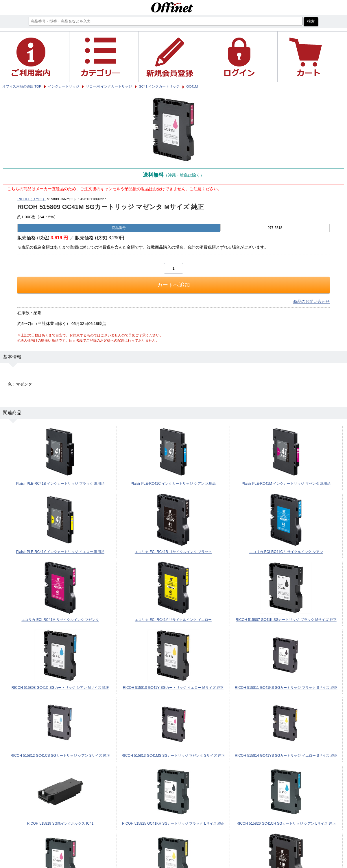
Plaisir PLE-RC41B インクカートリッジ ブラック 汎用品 (60, 484)
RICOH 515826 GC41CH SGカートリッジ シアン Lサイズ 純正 (286, 823)
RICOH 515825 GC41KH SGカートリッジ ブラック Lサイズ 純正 (173, 823)
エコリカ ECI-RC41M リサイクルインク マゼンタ (60, 620)
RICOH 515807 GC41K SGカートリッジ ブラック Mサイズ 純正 (286, 620)
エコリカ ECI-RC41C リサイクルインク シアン (286, 552)
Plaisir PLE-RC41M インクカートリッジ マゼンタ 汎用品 (286, 484)
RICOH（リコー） (32, 199)
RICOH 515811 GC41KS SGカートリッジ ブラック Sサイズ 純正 (286, 688)
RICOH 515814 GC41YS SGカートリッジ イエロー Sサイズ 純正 (286, 756)
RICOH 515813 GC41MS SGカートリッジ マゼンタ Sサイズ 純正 (173, 756)
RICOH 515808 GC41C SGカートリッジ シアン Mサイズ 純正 (60, 688)
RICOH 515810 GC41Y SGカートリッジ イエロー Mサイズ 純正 (173, 688)
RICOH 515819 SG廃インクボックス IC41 (60, 823)
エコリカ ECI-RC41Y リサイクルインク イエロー (173, 620)
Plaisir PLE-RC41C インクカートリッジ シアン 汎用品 (173, 484)
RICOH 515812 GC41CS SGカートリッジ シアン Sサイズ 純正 (60, 756)
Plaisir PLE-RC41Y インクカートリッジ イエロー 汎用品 (60, 552)
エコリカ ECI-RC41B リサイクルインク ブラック (173, 552)
